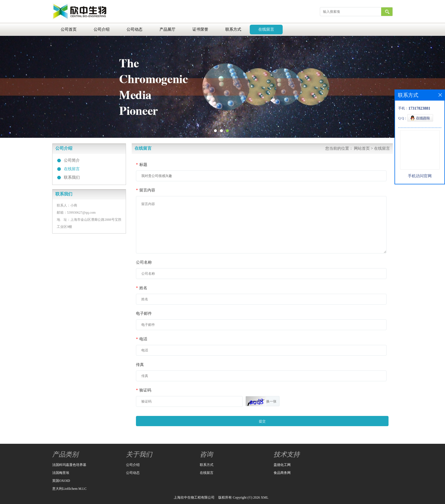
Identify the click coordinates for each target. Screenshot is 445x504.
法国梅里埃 (61, 473)
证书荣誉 (200, 29)
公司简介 (72, 160)
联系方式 (233, 29)
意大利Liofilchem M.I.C (69, 489)
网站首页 (362, 148)
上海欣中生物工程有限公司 (194, 497)
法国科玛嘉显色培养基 (69, 465)
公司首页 (69, 29)
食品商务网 (282, 473)
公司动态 (135, 29)
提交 (262, 421)
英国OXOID (61, 481)
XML (265, 497)
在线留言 (266, 29)
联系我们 (72, 177)
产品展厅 (167, 29)
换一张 (271, 401)
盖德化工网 (282, 465)
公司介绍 (102, 29)
